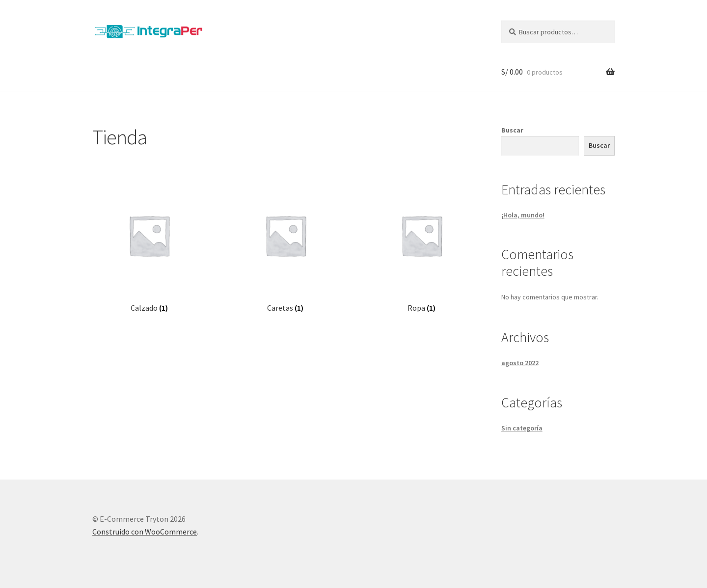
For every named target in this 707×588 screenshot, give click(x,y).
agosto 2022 (520, 363)
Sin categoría (522, 428)
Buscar (512, 130)
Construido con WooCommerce (145, 532)
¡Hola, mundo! (523, 215)
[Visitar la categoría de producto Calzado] (149, 246)
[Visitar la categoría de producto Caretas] (286, 246)
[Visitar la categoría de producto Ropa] (421, 246)
